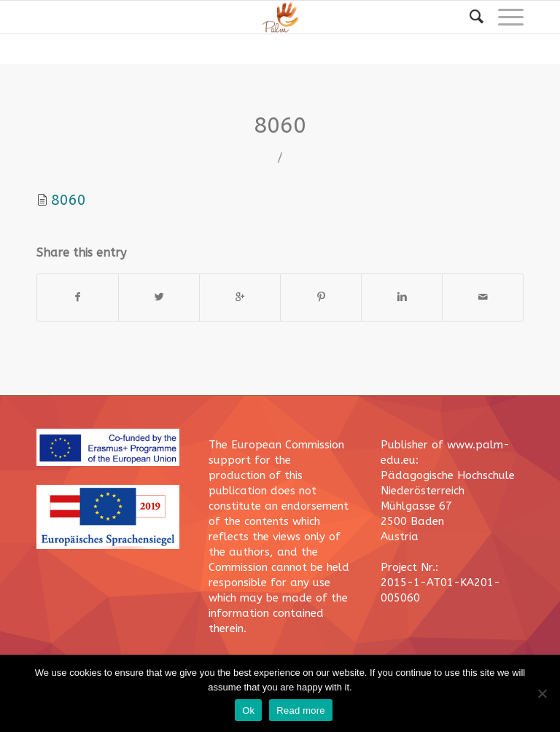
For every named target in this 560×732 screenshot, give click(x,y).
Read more (301, 710)
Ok (248, 710)
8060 (280, 125)
